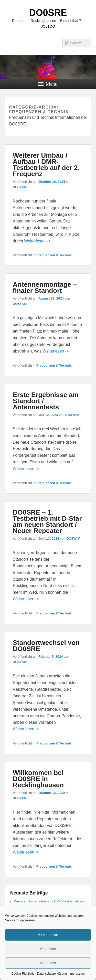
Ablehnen (48, 949)
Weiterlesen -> (37, 241)
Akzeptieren (48, 935)
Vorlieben (48, 963)
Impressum (77, 974)
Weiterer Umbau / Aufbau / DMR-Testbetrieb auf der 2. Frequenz (46, 165)
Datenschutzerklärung (52, 974)
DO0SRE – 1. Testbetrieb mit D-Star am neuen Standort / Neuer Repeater (47, 521)
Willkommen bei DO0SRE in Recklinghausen (38, 779)
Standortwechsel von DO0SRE (46, 646)
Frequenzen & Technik (54, 255)
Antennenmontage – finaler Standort (45, 287)
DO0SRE (48, 13)
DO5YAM (20, 187)
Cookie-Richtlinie (23, 974)
